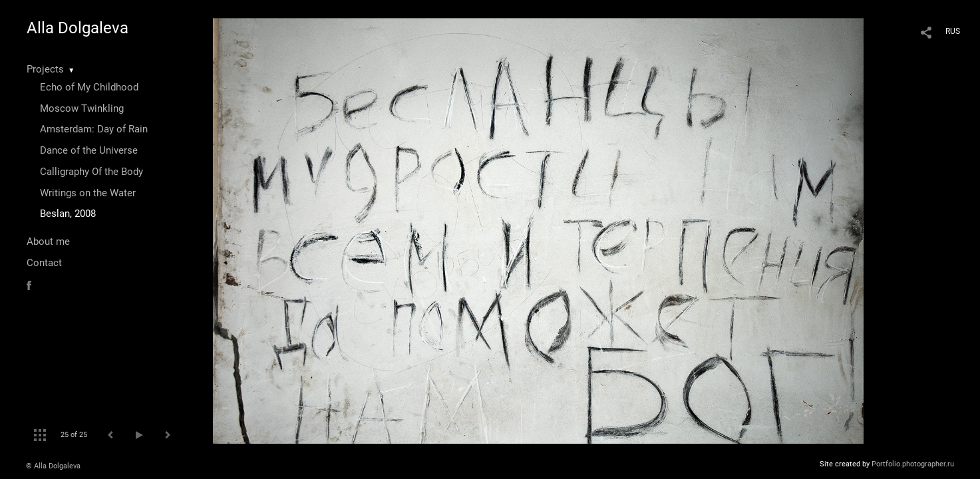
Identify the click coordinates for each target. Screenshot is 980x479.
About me (48, 241)
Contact (44, 263)
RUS (953, 31)
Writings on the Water (88, 193)
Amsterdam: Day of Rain (94, 129)
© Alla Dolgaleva (53, 466)
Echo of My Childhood (89, 87)
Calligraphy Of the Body (91, 172)
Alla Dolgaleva (78, 28)
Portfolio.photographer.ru (913, 464)
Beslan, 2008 (68, 214)
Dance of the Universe (89, 150)
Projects (45, 69)
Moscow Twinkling (82, 108)
